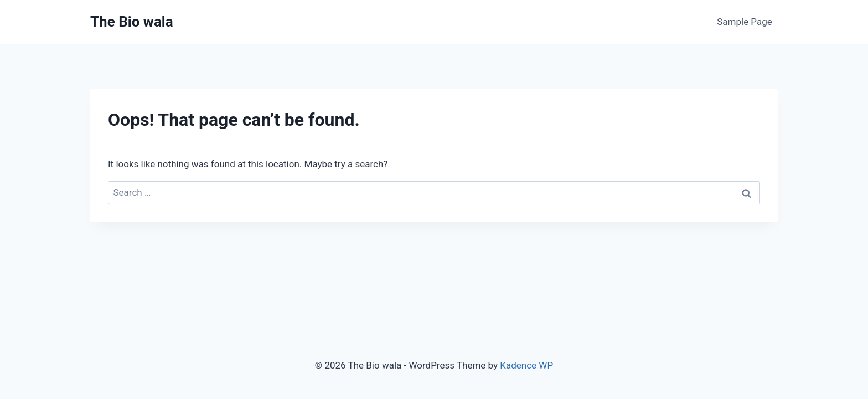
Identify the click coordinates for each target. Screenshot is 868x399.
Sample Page (745, 22)
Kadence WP (526, 365)
